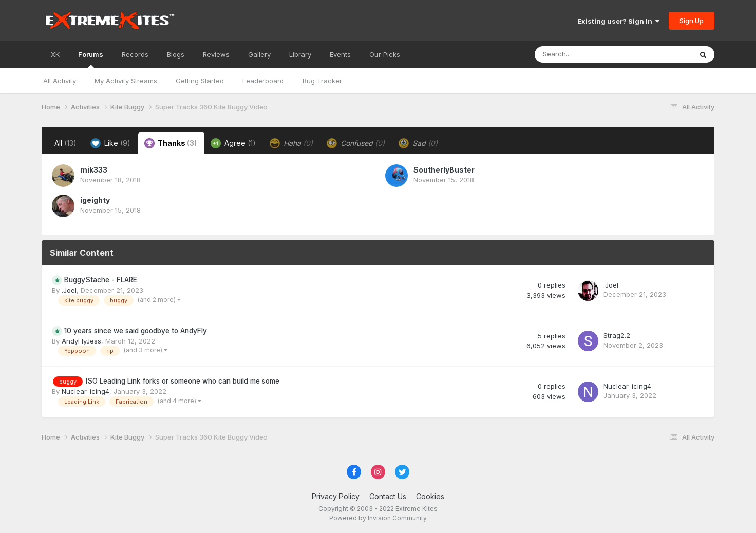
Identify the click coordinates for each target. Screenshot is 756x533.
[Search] (585, 54)
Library (300, 54)
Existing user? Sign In (618, 21)
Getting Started (200, 81)
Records (135, 54)
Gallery (259, 54)
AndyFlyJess (81, 341)
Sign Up (692, 21)
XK (55, 54)
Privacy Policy (336, 496)
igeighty (95, 200)
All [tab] (65, 143)
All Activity (60, 81)
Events (340, 54)
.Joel (69, 290)
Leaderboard (263, 81)
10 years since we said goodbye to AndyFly (136, 331)
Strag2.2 (617, 335)
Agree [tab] (233, 143)
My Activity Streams (126, 81)
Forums (91, 59)
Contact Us (388, 496)
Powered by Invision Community (378, 518)
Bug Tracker (322, 81)
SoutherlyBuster (444, 170)
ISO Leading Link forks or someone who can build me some (183, 381)
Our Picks (385, 54)
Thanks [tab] (171, 143)
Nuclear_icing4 (86, 391)
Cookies (430, 496)
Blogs (176, 54)
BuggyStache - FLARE (101, 280)
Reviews (216, 54)
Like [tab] (110, 143)
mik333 (94, 170)
